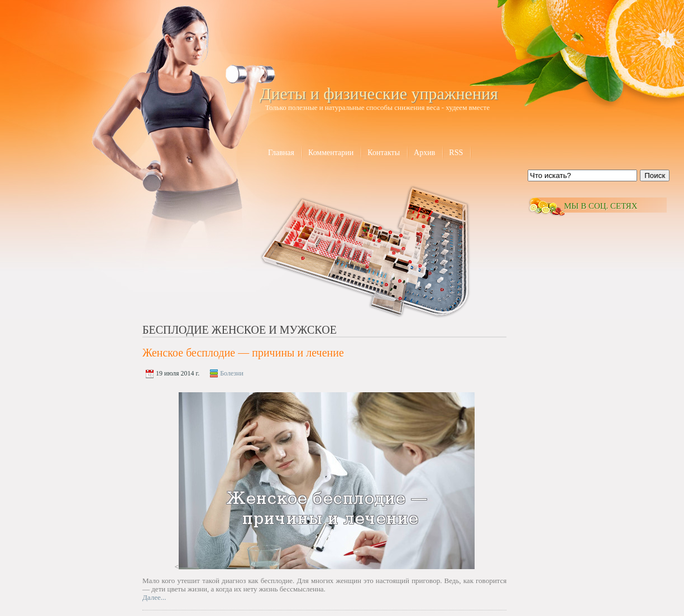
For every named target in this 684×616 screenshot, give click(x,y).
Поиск (655, 175)
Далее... (154, 597)
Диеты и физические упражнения (379, 93)
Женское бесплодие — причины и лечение (243, 353)
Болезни (232, 373)
